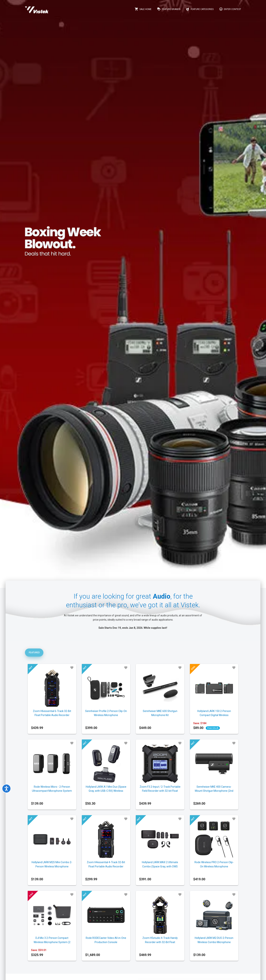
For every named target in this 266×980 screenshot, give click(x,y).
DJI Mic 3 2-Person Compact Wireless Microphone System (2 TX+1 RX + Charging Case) (52, 942)
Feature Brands (169, 9)
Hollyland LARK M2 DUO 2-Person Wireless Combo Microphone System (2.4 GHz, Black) (214, 942)
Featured (34, 653)
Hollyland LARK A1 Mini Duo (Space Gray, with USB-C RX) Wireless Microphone (106, 791)
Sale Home (143, 9)
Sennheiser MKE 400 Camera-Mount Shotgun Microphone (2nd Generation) (214, 791)
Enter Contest (230, 9)
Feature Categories (200, 9)
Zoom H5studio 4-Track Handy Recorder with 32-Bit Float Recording (160, 942)
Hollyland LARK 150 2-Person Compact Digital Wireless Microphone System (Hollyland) (214, 715)
